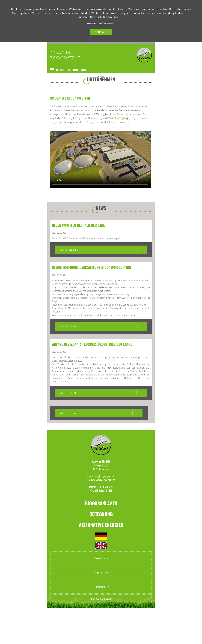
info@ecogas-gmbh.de (104, 512)
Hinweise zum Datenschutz (101, 23)
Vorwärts (106, 75)
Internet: (91, 516)
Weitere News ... (70, 449)
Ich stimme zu (101, 32)
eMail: (90, 512)
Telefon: (93, 523)
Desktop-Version (101, 635)
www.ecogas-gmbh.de (105, 516)
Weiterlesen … (69, 286)
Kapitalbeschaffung (118, 155)
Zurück (51, 75)
